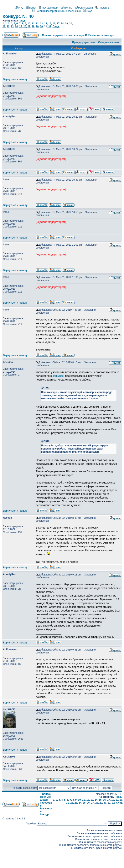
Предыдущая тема (84, 42)
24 (16, 26)
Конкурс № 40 (18, 16)
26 (25, 26)
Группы (67, 8)
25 (20, 26)
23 (12, 26)
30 (41, 26)
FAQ (19, 8)
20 (71, 24)
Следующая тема (109, 42)
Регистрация (84, 8)
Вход (88, 11)
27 (29, 26)
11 (33, 24)
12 (37, 24)
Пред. (22, 21)
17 (58, 24)
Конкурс (109, 35)
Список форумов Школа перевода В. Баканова (71, 35)
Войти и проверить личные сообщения (56, 11)
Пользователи (48, 8)
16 (54, 24)
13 (41, 24)
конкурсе (58, 376)
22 (8, 26)
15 (50, 24)
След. (56, 26)
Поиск (31, 8)
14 (45, 24)
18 (62, 24)
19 (66, 24)
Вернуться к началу (15, 79)
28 (33, 26)
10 (29, 24)
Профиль (102, 8)
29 (37, 26)
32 (50, 26)
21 (4, 26)
